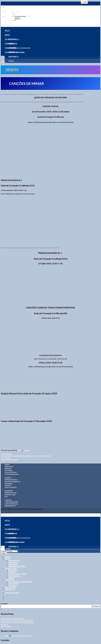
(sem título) (5, 624)
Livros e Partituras (11, 472)
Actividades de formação (20, 582)
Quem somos (9, 466)
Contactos (8, 500)
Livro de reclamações (12, 474)
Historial (8, 485)
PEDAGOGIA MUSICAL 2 (50, 459)
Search (17, 18)
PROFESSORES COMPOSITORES (12, 619)
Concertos (14, 584)
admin (20, 450)
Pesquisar (4, 604)
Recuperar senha (10, 494)
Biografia (8, 468)
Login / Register (12, 593)
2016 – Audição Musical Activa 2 (22, 636)
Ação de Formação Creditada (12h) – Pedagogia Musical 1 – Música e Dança (50, 455)
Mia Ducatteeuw (6, 626)
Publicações (10, 587)
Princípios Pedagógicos (12, 481)
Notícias (12, 586)
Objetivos (8, 477)
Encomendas (9, 491)
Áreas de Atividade (17, 566)
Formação (27, 450)
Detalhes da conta (11, 492)
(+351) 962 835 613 (11, 504)
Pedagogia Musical (11, 479)
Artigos (7, 464)
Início (7, 557)
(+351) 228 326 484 (11, 502)
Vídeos (12, 578)
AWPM (7, 559)
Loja (6, 496)
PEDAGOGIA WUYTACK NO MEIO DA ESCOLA (17, 621)
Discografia (9, 470)
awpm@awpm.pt (10, 505)
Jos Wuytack (10, 568)
